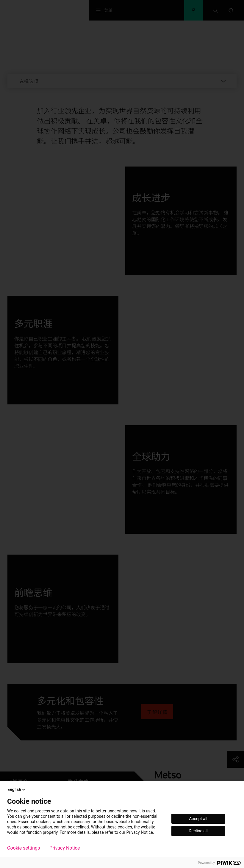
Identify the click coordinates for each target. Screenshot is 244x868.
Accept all (198, 819)
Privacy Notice (65, 848)
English (17, 789)
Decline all (198, 831)
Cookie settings (24, 848)
